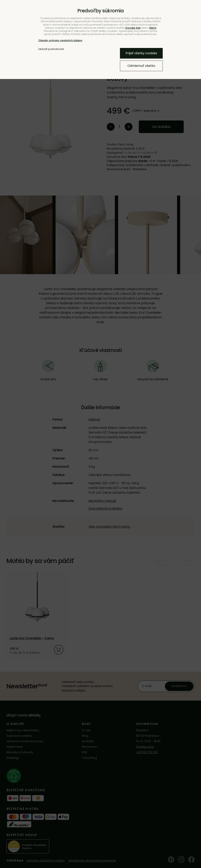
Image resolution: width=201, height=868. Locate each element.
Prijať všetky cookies (141, 53)
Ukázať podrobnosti (51, 49)
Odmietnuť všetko (141, 66)
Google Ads (133, 28)
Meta (153, 28)
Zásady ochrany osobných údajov (60, 40)
